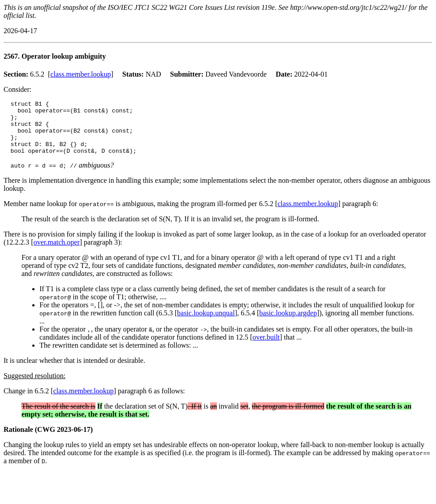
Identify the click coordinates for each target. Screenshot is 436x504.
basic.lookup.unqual (206, 325)
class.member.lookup (80, 74)
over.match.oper (57, 254)
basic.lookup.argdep (288, 325)
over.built (266, 349)
